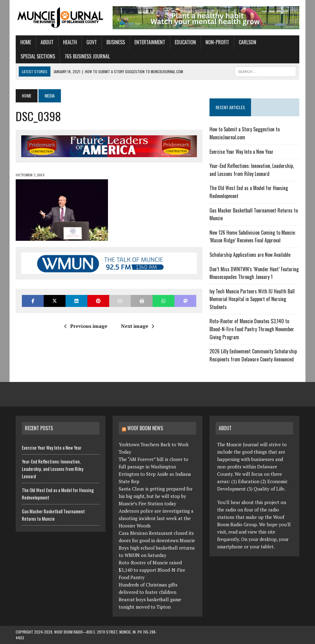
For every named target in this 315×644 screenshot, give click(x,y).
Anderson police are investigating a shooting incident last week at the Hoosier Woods (156, 518)
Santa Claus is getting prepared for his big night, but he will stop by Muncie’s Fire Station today (156, 496)
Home (26, 42)
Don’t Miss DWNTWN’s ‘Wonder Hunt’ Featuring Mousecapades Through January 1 (254, 273)
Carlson (247, 42)
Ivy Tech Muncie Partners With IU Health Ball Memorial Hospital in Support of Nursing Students (252, 299)
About (47, 42)
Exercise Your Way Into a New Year (241, 152)
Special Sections (38, 56)
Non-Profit (217, 42)
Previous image (86, 326)
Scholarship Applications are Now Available (250, 255)
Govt (92, 42)
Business (116, 42)
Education (185, 42)
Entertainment (150, 42)
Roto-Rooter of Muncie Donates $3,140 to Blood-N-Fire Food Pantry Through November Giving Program (252, 329)
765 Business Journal (87, 56)
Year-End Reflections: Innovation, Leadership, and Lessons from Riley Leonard (252, 170)
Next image (138, 326)
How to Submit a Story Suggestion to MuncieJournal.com (245, 133)
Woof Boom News (145, 428)
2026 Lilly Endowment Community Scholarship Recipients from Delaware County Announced (253, 355)
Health (70, 42)
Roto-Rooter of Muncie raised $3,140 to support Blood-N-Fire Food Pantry (152, 570)
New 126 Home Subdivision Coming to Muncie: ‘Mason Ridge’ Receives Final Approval (253, 237)
